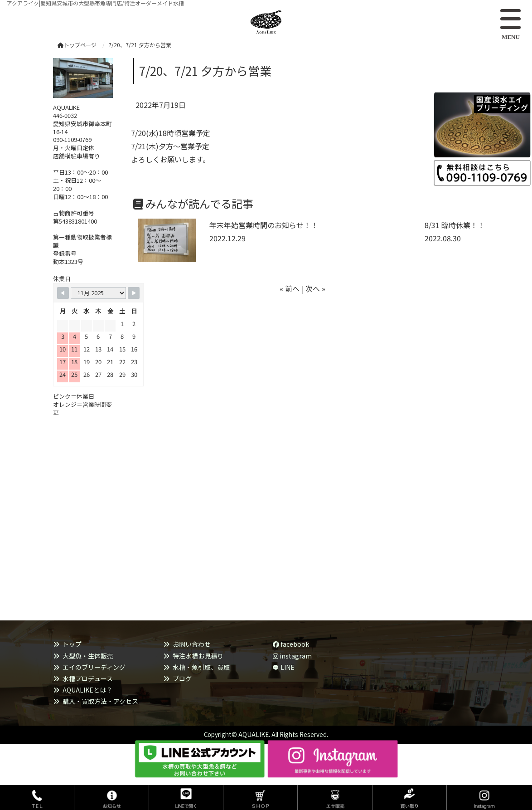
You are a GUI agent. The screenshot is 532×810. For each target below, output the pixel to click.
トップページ (77, 45)
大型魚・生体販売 (88, 656)
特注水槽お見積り (198, 656)
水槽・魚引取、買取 (201, 667)
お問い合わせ (192, 644)
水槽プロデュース (88, 678)
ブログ (182, 678)
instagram (292, 656)
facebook (291, 644)
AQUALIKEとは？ (87, 690)
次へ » (315, 288)
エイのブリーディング (94, 667)
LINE (288, 667)
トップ (72, 644)
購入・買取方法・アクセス (100, 701)
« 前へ (290, 288)
